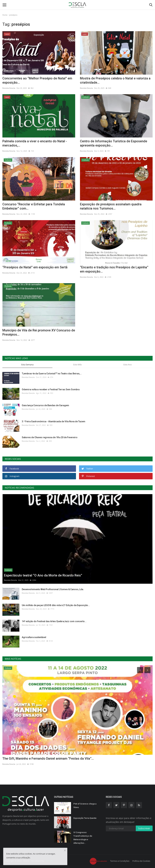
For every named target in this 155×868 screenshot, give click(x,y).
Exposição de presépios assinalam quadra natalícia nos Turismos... (111, 206)
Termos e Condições (120, 861)
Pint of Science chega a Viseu (85, 806)
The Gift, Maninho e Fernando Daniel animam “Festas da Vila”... (48, 758)
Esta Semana (27, 365)
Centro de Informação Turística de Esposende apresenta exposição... (114, 143)
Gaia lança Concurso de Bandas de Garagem (45, 405)
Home (5, 15)
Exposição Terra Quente (85, 818)
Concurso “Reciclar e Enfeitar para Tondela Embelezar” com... (34, 206)
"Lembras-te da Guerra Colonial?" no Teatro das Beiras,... (52, 374)
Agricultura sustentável (34, 637)
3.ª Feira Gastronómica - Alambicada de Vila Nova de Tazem (54, 421)
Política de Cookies (141, 861)
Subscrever (144, 828)
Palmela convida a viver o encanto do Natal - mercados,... (35, 143)
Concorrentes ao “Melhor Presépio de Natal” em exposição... (37, 80)
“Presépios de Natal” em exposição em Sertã (35, 267)
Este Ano (128, 365)
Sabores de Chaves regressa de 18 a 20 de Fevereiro (50, 437)
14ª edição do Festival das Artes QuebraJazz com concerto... (54, 621)
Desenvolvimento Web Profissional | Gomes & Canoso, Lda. (53, 589)
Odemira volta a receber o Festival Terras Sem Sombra (51, 389)
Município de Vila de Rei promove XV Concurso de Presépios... (39, 332)
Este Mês (77, 365)
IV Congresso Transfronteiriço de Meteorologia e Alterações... (83, 838)
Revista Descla (9, 88)
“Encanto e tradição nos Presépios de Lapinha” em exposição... (114, 269)
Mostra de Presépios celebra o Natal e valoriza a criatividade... (115, 80)
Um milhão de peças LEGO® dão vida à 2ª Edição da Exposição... (56, 605)
